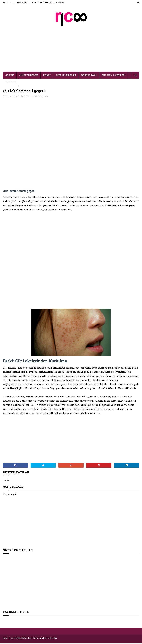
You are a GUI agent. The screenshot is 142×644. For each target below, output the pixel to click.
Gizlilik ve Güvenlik (42, 3)
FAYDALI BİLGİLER (66, 76)
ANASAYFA (7, 3)
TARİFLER (11, 83)
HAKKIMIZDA (22, 3)
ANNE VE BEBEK (29, 76)
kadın (46, 98)
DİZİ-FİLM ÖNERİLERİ (114, 76)
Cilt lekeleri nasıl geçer (33, 98)
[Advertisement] (71, 47)
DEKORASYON (89, 76)
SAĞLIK (10, 76)
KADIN (47, 76)
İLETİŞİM (60, 3)
